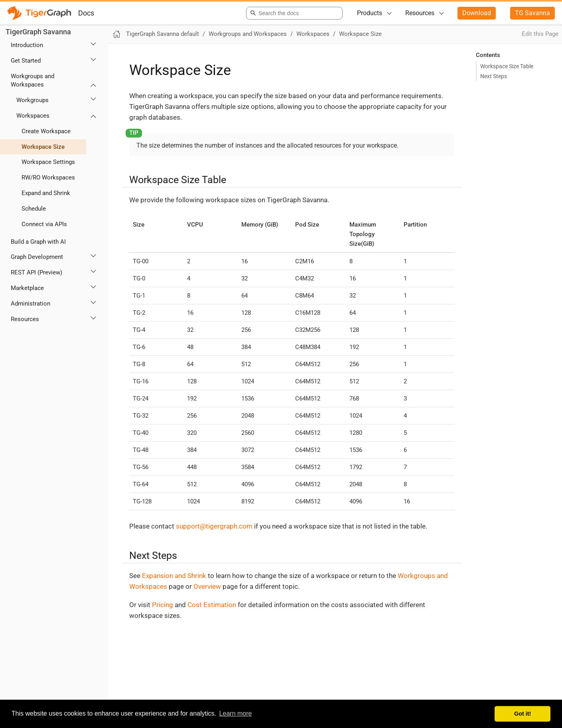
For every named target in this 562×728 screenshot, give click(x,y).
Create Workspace (46, 131)
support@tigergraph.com (214, 526)
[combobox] (293, 13)
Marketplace (27, 288)
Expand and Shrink (46, 193)
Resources (420, 13)
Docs (86, 13)
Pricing (163, 605)
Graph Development (37, 257)
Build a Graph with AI (38, 242)
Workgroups (33, 100)
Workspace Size (43, 147)
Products (370, 13)
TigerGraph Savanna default (163, 34)
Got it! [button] (523, 714)
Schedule (34, 209)
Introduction (27, 45)
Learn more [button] (236, 713)
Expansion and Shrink (174, 576)
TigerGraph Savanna (38, 32)
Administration (31, 304)
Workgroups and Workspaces (33, 80)
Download (477, 13)
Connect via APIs (44, 224)
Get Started (26, 61)
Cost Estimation (212, 605)
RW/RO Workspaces (48, 178)
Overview (207, 586)
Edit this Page (540, 34)
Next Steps (494, 76)
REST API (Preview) (36, 272)
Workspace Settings (48, 162)
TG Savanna (532, 13)
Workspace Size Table (507, 66)
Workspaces (33, 116)
